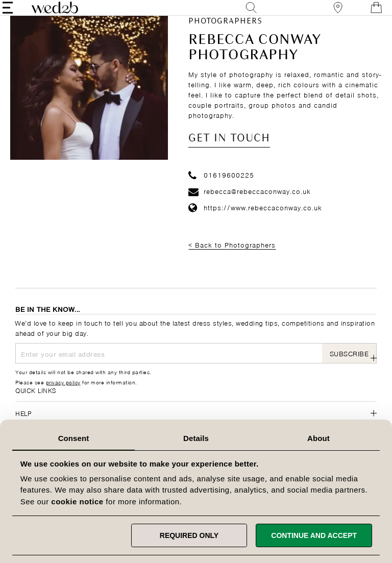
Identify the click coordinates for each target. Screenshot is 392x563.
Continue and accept (314, 535)
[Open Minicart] (363, 15)
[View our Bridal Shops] (325, 15)
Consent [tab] (74, 438)
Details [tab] (196, 438)
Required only (189, 535)
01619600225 (221, 189)
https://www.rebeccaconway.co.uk (255, 221)
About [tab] (318, 438)
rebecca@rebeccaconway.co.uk (250, 205)
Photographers (225, 36)
